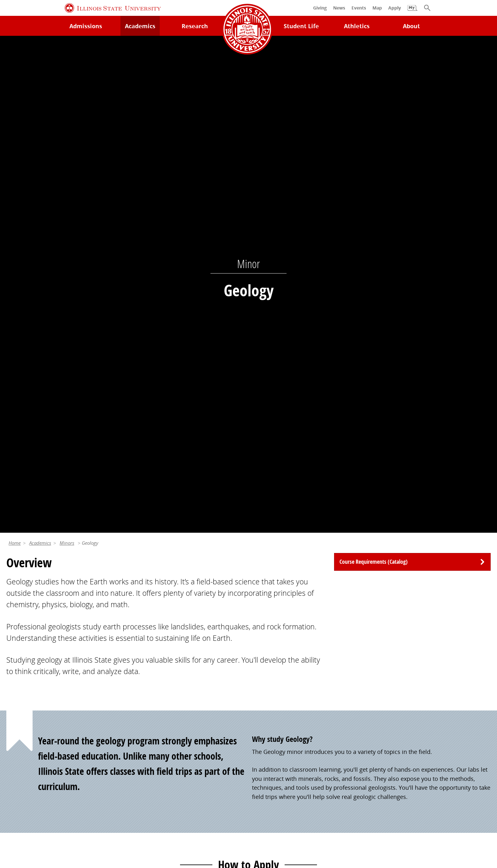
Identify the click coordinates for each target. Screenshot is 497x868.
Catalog (139, 705)
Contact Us (314, 801)
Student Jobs (146, 692)
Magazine (265, 718)
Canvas (139, 718)
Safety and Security (32, 745)
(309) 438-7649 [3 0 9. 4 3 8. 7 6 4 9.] (342, 577)
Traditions (265, 732)
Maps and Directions (34, 705)
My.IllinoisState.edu (84, 425)
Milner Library (25, 679)
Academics (40, 55)
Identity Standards (165, 814)
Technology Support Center (43, 692)
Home (15, 55)
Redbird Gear (270, 692)
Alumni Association (278, 679)
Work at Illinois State (402, 679)
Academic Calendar (32, 732)
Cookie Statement (111, 814)
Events (261, 705)
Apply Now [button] (81, 483)
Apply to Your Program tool (340, 416)
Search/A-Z (21, 718)
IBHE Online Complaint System (304, 814)
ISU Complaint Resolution (386, 814)
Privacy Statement (58, 814)
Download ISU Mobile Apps (43, 758)
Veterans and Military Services (169, 754)
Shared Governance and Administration (428, 741)
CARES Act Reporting (249, 824)
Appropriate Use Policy (226, 814)
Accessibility (442, 814)
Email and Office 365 (403, 705)
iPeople (385, 692)
